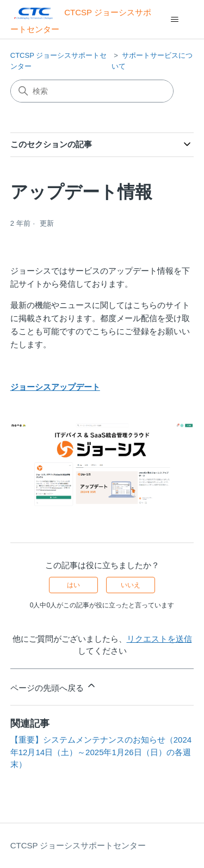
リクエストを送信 (159, 639)
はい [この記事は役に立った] (73, 585)
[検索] (92, 91)
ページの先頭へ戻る (54, 686)
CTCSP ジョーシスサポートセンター (78, 845)
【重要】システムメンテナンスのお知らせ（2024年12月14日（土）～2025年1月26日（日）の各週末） (101, 752)
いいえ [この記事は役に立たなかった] (131, 585)
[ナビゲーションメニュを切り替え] (174, 20)
